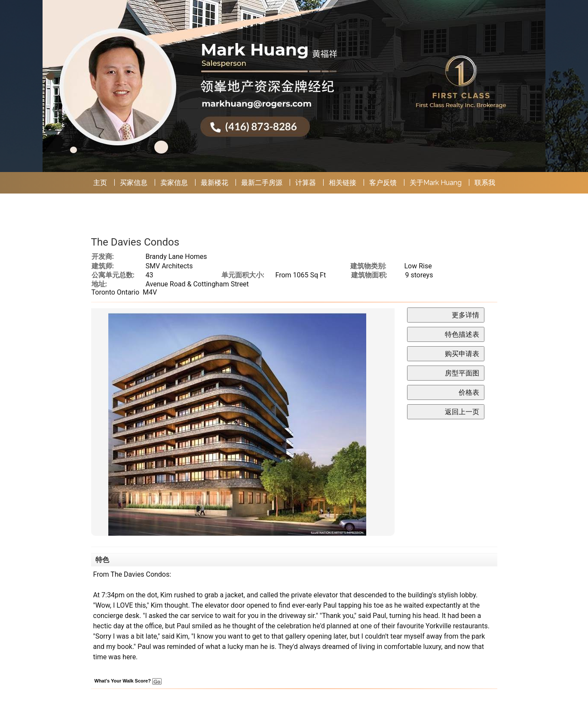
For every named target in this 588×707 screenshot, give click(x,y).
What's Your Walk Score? (128, 681)
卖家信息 (174, 183)
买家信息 (134, 183)
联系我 (485, 183)
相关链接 (343, 183)
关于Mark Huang (436, 183)
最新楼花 (214, 183)
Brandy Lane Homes (176, 257)
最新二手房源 (262, 183)
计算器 (306, 183)
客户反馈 (383, 183)
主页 (100, 183)
